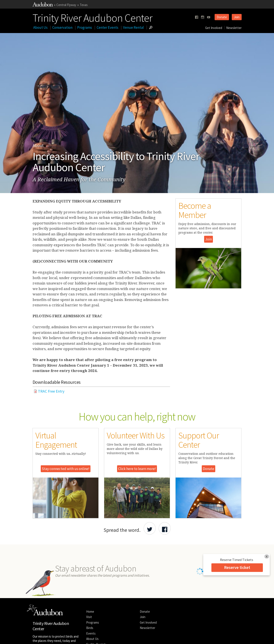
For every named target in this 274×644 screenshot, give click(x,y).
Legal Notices (72, 636)
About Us (40, 27)
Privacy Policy (90, 636)
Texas (84, 5)
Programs (85, 27)
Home (90, 583)
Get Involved (214, 28)
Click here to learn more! (137, 469)
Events (91, 604)
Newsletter (234, 28)
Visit (89, 588)
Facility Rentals (96, 615)
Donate (222, 17)
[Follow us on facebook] (197, 17)
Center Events (108, 27)
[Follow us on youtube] (209, 17)
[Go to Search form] (151, 27)
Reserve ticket (237, 567)
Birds (90, 599)
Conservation (62, 27)
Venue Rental (133, 27)
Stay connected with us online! (66, 469)
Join (237, 17)
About (38, 145)
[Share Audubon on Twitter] (150, 528)
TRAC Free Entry (51, 391)
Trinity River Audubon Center (93, 17)
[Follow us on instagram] (203, 17)
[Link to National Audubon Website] (43, 5)
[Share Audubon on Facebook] (165, 528)
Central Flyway (66, 5)
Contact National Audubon (116, 636)
